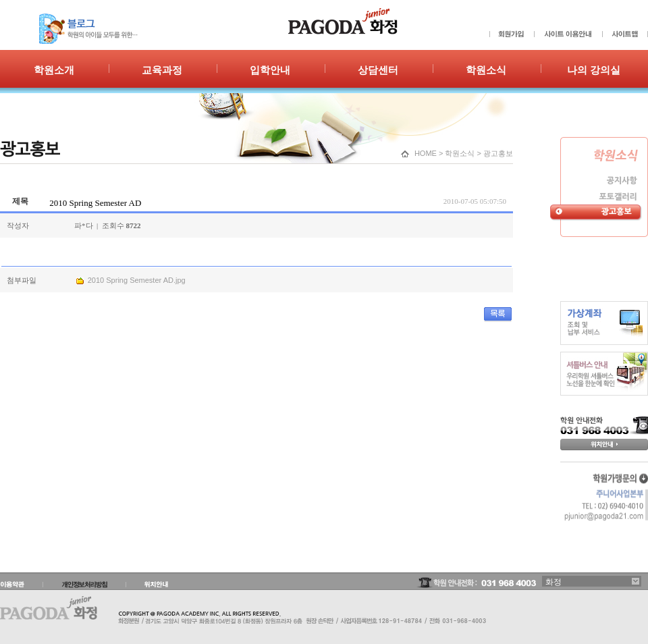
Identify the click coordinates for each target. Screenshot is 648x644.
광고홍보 (498, 153)
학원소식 (460, 153)
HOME (426, 153)
